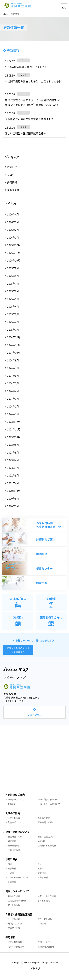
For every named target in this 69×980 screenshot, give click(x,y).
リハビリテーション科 (18, 878)
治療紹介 (42, 841)
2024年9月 (13, 360)
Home (6, 14)
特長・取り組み (45, 919)
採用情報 (12, 182)
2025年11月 (14, 253)
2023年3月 (13, 468)
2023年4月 (13, 460)
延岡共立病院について (18, 832)
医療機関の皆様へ (46, 822)
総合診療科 (43, 878)
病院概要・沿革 (15, 837)
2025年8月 (13, 276)
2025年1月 (13, 330)
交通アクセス (34, 715)
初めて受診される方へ (48, 800)
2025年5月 (13, 299)
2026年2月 (13, 230)
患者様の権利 (14, 850)
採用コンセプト (45, 942)
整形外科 (12, 869)
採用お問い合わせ (46, 947)
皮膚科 (41, 869)
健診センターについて (18, 891)
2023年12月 (14, 422)
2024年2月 (13, 406)
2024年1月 (13, 414)
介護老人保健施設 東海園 (19, 914)
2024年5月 (13, 383)
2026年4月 (13, 214)
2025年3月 (13, 314)
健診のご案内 (14, 896)
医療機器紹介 (14, 846)
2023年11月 (14, 429)
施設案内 (12, 841)
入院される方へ (15, 818)
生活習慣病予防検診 (17, 901)
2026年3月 (13, 222)
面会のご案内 (44, 818)
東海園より (13, 190)
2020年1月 (13, 506)
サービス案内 (14, 919)
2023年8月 (13, 445)
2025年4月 (13, 306)
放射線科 (42, 873)
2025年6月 (13, 291)
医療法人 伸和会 (18, 5)
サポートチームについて (49, 804)
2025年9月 (13, 268)
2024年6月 (13, 376)
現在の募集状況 (15, 942)
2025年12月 (14, 245)
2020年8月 (13, 498)
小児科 (11, 873)
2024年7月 (13, 368)
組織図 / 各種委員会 (47, 846)
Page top (35, 968)
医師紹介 (12, 804)
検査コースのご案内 (47, 896)
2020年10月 (14, 491)
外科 (40, 864)
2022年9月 (13, 475)
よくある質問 (44, 901)
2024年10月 (14, 352)
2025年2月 (13, 322)
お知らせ (12, 167)
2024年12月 (14, 337)
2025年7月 (13, 283)
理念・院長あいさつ (47, 837)
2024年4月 (13, 391)
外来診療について (16, 800)
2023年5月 (13, 452)
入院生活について (16, 822)
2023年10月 (14, 437)
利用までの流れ (15, 924)
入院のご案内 (13, 813)
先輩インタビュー (16, 947)
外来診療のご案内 (15, 795)
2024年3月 (13, 399)
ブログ (11, 175)
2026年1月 (13, 237)
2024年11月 (14, 345)
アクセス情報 (14, 905)
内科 (10, 864)
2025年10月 (14, 260)
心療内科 (12, 882)
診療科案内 (11, 859)
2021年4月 (13, 483)
